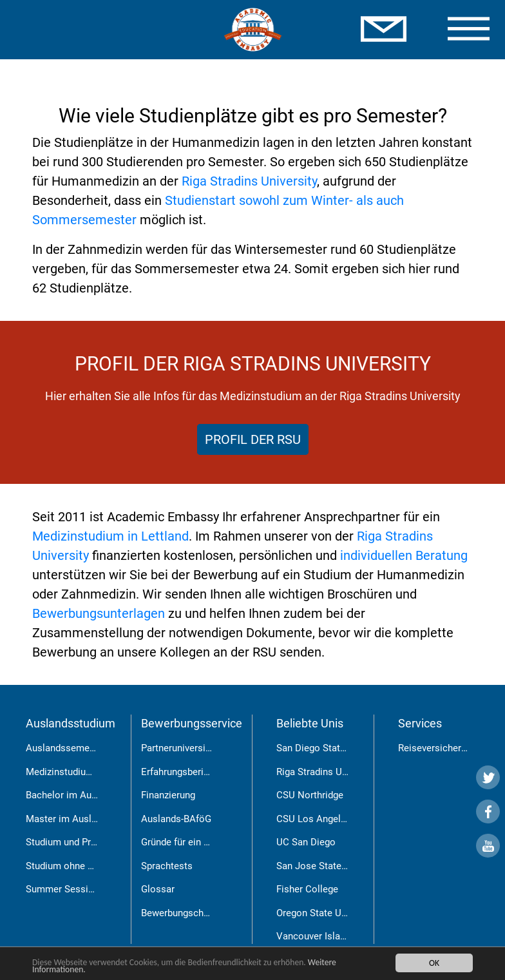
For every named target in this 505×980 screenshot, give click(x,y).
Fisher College (307, 889)
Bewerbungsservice (192, 723)
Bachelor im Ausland (70, 795)
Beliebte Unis (310, 723)
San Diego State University (333, 748)
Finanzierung (168, 795)
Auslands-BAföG (176, 819)
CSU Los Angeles (314, 819)
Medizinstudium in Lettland (110, 536)
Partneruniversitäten (184, 748)
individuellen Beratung (404, 555)
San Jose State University (331, 866)
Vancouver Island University (336, 936)
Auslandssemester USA (77, 748)
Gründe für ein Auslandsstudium (210, 842)
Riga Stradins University (249, 181)
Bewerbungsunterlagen (99, 613)
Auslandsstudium (71, 723)
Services (420, 723)
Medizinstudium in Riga (76, 772)
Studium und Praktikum (76, 842)
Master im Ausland (66, 819)
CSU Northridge (310, 795)
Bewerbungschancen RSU (195, 913)
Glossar (158, 889)
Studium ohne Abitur (70, 866)
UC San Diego (306, 842)
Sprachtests (167, 866)
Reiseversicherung (437, 748)
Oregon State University (327, 913)
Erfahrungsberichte (182, 772)
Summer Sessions (65, 889)
